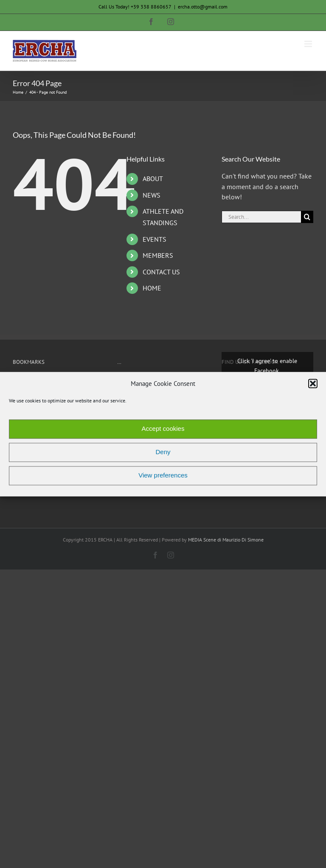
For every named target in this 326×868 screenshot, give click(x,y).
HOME (152, 288)
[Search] (307, 217)
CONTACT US (161, 272)
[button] (313, 384)
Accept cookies (163, 429)
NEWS (152, 195)
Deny (163, 452)
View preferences (163, 476)
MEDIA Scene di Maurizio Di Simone (226, 540)
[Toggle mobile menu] (309, 44)
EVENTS (155, 239)
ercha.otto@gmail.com (203, 7)
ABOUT (153, 179)
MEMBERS (158, 255)
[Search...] (261, 217)
